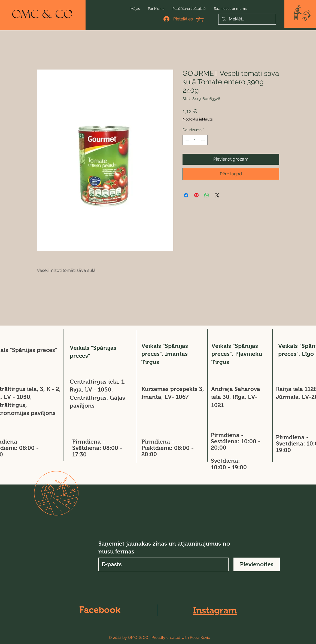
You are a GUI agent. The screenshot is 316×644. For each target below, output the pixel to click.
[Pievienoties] (257, 564)
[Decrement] (187, 140)
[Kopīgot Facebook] (186, 195)
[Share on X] (217, 195)
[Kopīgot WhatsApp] (207, 195)
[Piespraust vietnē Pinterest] (196, 195)
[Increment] (203, 140)
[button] (303, 13)
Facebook (100, 610)
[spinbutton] (195, 140)
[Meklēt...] (247, 19)
